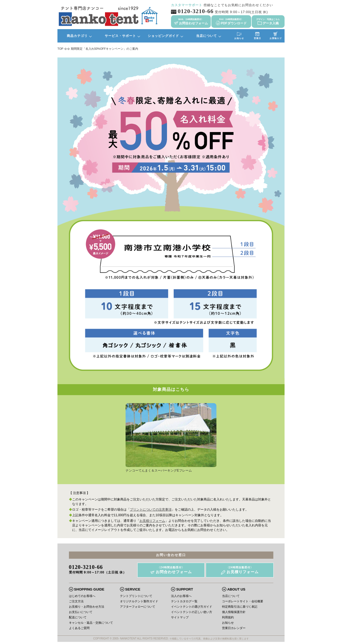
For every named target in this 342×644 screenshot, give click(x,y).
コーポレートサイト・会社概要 (243, 601)
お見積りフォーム (152, 521)
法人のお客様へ (181, 596)
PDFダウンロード (231, 22)
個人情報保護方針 (234, 612)
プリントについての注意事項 (151, 510)
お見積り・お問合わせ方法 (87, 607)
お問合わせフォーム (191, 22)
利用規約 (228, 617)
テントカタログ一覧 (184, 601)
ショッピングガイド (163, 36)
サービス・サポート (120, 36)
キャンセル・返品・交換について (91, 623)
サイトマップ (180, 617)
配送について (78, 617)
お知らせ (228, 623)
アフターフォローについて (138, 607)
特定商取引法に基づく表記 (240, 607)
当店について (207, 36)
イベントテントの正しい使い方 (192, 612)
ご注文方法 (76, 601)
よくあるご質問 (79, 628)
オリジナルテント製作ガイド (139, 601)
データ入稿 (268, 22)
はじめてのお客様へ (82, 596)
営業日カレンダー (234, 628)
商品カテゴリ (77, 36)
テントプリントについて (136, 596)
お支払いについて (81, 612)
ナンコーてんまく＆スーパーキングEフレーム (171, 469)
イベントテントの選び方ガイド (192, 607)
